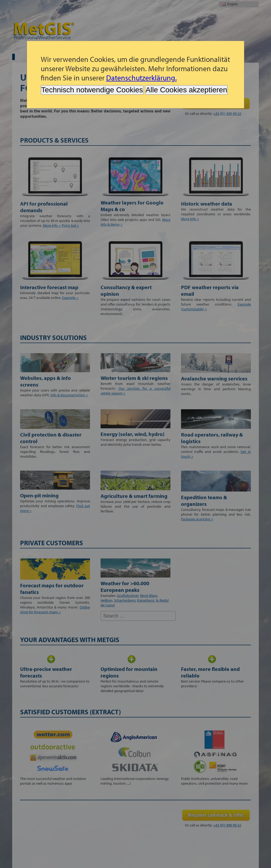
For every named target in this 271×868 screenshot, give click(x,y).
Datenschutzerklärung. (141, 78)
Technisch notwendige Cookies (92, 90)
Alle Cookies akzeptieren (186, 90)
